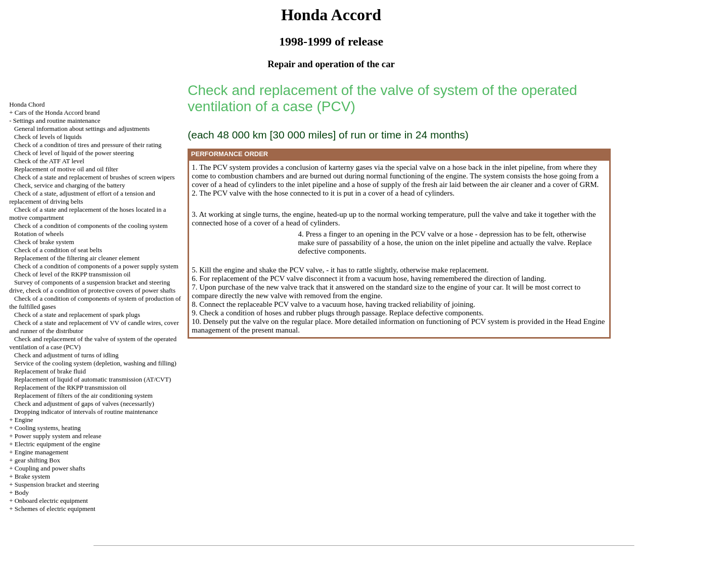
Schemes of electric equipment (55, 509)
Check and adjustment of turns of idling (66, 355)
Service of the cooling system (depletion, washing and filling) (95, 363)
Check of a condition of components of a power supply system (96, 266)
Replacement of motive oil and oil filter (66, 169)
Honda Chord (27, 104)
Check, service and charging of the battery (70, 185)
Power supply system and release (58, 436)
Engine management (42, 452)
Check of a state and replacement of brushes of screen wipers (95, 177)
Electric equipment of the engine (58, 444)
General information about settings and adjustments (82, 129)
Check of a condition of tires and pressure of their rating (88, 145)
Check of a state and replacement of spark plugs (77, 315)
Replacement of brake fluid (50, 371)
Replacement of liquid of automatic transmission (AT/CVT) (93, 379)
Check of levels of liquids (48, 137)
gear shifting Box (37, 460)
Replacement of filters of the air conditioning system (83, 395)
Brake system (32, 476)
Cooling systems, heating (48, 428)
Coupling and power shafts (50, 468)
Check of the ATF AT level (49, 161)
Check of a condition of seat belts (58, 250)
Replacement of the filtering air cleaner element (77, 258)
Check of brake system (44, 242)
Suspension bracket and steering (57, 484)
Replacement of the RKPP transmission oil (70, 387)
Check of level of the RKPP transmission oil (72, 274)
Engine (24, 420)
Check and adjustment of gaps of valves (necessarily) (84, 404)
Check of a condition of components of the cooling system (91, 226)
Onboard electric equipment (51, 501)
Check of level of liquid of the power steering (74, 153)
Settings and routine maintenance (57, 121)
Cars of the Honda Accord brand (57, 112)
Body (22, 493)
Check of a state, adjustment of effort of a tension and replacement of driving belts (82, 197)
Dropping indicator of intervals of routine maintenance (86, 412)
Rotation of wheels (39, 234)
